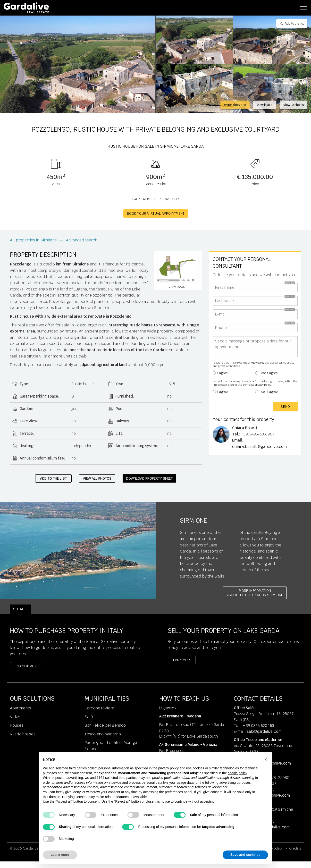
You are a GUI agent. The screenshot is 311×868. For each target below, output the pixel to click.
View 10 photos (294, 105)
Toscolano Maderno (103, 734)
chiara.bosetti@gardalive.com (259, 447)
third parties (128, 778)
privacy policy (256, 363)
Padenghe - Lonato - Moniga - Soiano (112, 746)
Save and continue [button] (245, 855)
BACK (22, 609)
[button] (266, 759)
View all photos (97, 478)
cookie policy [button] (237, 773)
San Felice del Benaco (105, 725)
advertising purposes (235, 783)
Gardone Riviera (99, 708)
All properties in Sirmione (33, 240)
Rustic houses (23, 734)
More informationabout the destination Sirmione (255, 593)
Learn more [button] (60, 855)
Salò (89, 717)
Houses (17, 725)
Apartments (21, 708)
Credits (295, 855)
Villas (15, 717)
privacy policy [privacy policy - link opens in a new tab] (168, 768)
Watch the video (235, 105)
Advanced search (82, 240)
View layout (265, 105)
